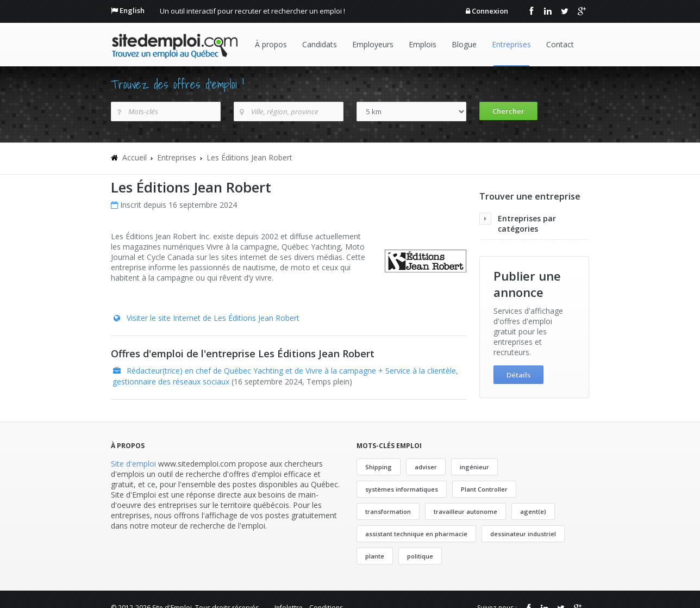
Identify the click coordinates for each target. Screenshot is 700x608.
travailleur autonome (465, 511)
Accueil (135, 157)
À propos (271, 44)
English (132, 10)
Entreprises (511, 44)
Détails (518, 375)
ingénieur (474, 467)
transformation (388, 511)
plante (375, 556)
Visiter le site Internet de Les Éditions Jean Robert (213, 318)
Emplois (423, 44)
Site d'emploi (133, 464)
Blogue (464, 44)
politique (420, 556)
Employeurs (373, 44)
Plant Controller (484, 489)
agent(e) (533, 511)
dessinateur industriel (523, 534)
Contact (560, 44)
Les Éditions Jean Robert (249, 157)
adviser (426, 467)
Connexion (490, 11)
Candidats (320, 44)
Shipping (379, 467)
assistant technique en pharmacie (416, 534)
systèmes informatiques (402, 489)
